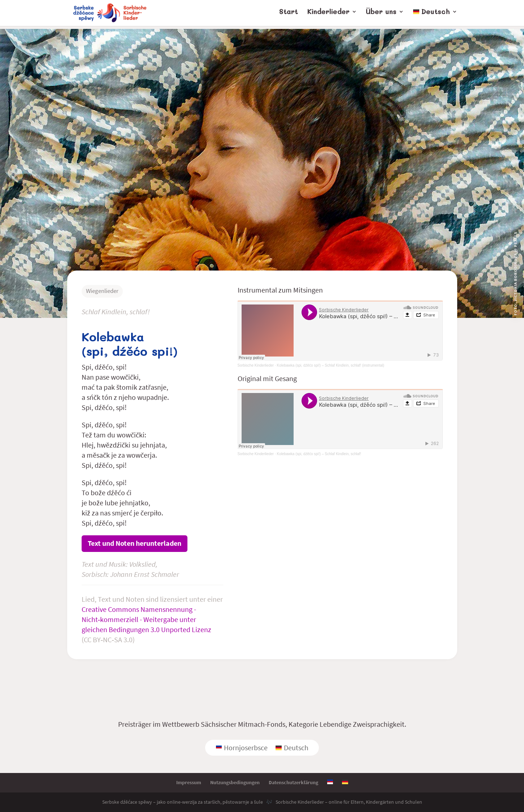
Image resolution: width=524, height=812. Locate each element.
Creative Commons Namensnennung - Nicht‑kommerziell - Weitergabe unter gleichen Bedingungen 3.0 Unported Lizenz (146, 619)
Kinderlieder (328, 15)
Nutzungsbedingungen (235, 782)
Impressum (189, 782)
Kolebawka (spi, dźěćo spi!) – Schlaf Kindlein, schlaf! (319, 454)
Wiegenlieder (102, 291)
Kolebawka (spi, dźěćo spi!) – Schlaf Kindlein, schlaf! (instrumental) (330, 365)
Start (289, 15)
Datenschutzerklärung (293, 782)
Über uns (381, 15)
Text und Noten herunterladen (135, 543)
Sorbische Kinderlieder (256, 365)
